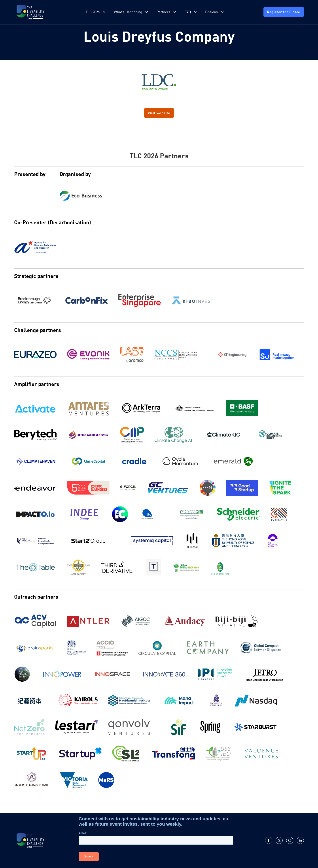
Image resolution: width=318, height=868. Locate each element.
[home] (30, 12)
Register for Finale (284, 12)
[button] (96, 12)
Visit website (159, 113)
